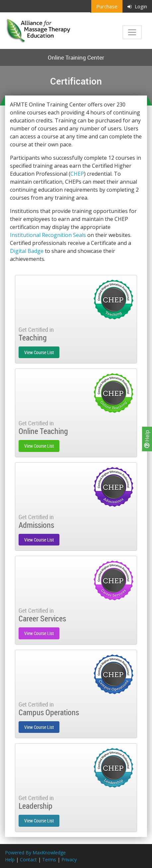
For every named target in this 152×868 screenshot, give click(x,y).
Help (147, 439)
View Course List (39, 352)
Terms (49, 860)
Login (137, 6)
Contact (28, 860)
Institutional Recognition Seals (48, 235)
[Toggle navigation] (132, 32)
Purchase (107, 6)
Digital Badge (27, 251)
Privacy (69, 860)
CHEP (77, 174)
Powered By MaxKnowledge (35, 853)
